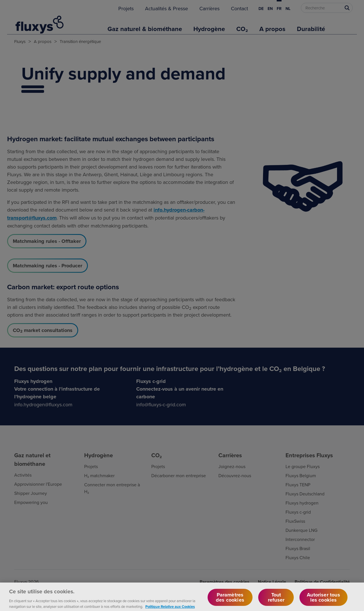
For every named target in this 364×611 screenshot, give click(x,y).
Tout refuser (276, 601)
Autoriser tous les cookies (323, 601)
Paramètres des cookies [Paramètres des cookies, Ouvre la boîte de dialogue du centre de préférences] (230, 601)
